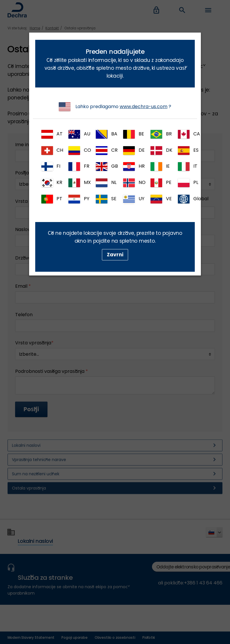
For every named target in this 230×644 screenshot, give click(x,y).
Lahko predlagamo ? (115, 107)
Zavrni (115, 255)
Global (186, 199)
